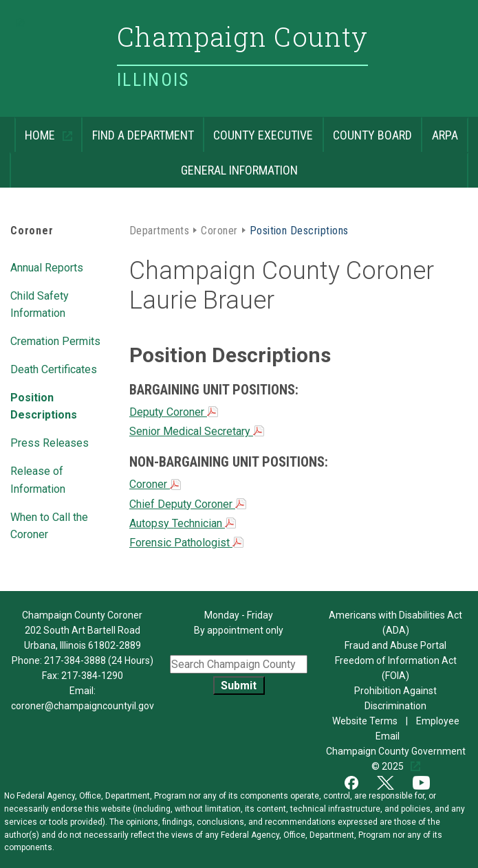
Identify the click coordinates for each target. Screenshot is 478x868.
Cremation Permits (55, 340)
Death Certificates (54, 368)
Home (36, 130)
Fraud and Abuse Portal (395, 645)
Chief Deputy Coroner (188, 504)
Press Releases (50, 442)
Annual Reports (47, 267)
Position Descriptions (44, 405)
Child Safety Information (40, 303)
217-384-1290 (92, 676)
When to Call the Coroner (49, 525)
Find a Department (137, 130)
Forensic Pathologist (186, 543)
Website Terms (366, 721)
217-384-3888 (75, 660)
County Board (367, 130)
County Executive (258, 130)
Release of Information (38, 479)
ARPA (439, 130)
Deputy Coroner (174, 412)
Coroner (32, 231)
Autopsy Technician (183, 523)
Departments (159, 230)
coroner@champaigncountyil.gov (83, 706)
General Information (154, 165)
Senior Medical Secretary (197, 431)
